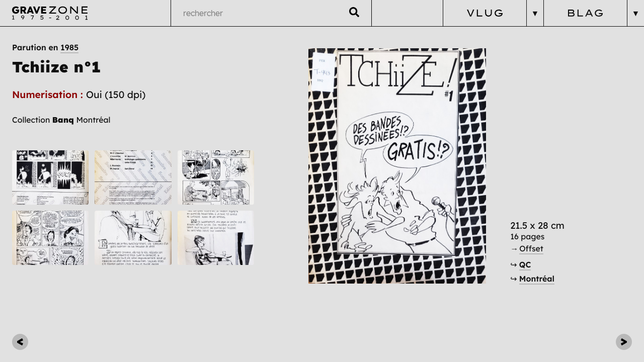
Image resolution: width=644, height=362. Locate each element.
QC (525, 264)
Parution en (45, 47)
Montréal (537, 279)
